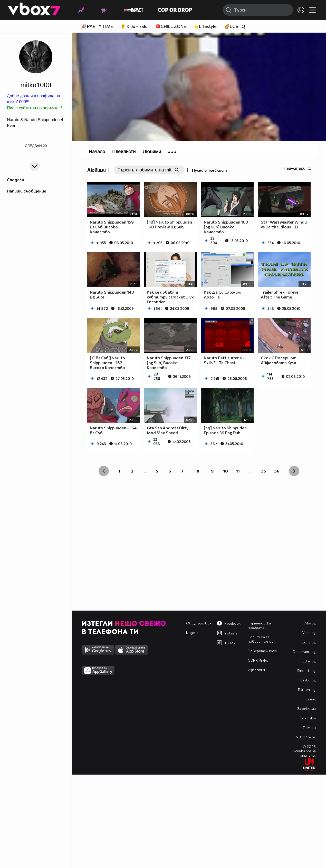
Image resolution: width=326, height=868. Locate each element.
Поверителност (262, 651)
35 (263, 471)
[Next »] (294, 471)
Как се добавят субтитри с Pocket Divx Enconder (170, 297)
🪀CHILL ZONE (171, 26)
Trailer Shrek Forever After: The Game (280, 294)
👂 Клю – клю (134, 26)
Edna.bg (309, 661)
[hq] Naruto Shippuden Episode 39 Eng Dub (225, 430)
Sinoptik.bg (306, 671)
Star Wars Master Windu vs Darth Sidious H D (284, 224)
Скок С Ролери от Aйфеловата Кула (279, 360)
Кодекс (192, 633)
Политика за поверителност (262, 639)
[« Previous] (104, 471)
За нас (311, 699)
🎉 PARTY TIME (97, 26)
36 (277, 471)
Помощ (309, 727)
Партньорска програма (259, 625)
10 (226, 471)
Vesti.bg (309, 633)
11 (238, 471)
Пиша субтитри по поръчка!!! (34, 108)
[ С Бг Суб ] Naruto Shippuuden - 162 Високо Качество (107, 363)
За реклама (306, 708)
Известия (256, 670)
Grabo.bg (308, 680)
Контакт (308, 718)
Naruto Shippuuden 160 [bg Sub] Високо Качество (226, 227)
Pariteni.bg (307, 689)
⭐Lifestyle (205, 26)
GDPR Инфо (258, 660)
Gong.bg (309, 642)
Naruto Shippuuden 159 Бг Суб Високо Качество (112, 227)
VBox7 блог (306, 737)
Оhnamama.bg (304, 652)
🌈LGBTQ (235, 26)
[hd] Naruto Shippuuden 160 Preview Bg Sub (169, 224)
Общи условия (199, 623)
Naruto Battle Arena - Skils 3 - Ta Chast (224, 360)
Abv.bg (310, 623)
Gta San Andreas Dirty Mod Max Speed (168, 430)
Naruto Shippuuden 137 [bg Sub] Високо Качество (169, 363)
